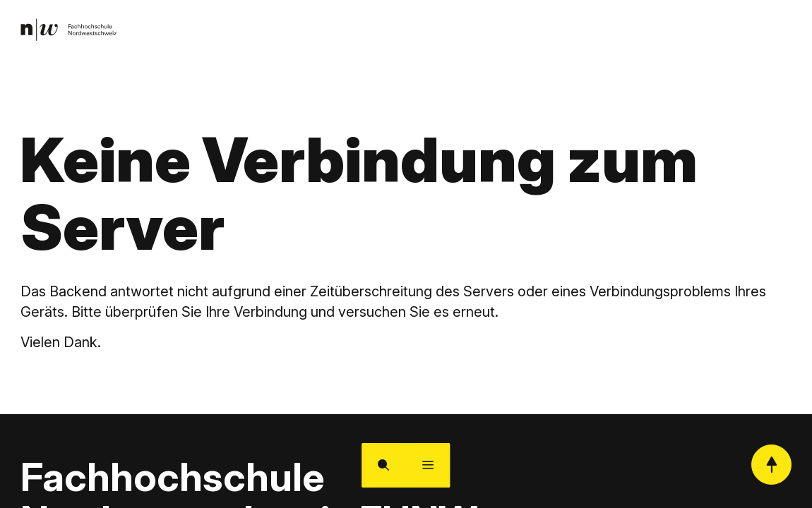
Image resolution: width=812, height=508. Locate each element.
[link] (73, 32)
